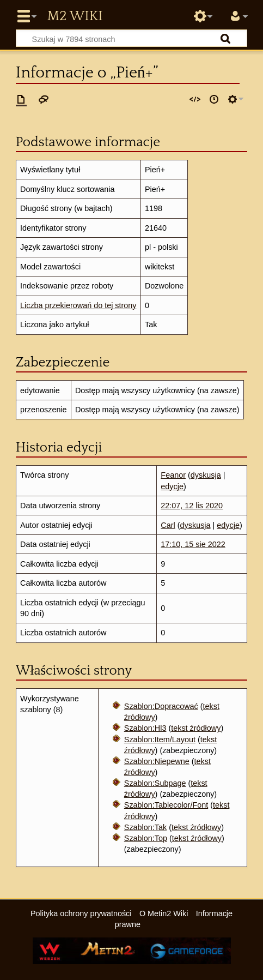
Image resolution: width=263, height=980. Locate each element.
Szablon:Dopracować (161, 706)
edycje (172, 486)
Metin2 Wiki (75, 16)
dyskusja (206, 475)
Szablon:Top (146, 838)
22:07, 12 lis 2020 (192, 506)
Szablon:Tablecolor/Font (166, 805)
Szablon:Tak (145, 827)
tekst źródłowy (196, 728)
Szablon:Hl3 (145, 728)
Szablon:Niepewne (157, 761)
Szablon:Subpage (155, 783)
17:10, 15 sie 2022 (193, 544)
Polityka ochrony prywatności (81, 913)
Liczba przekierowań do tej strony (78, 305)
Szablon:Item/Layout (160, 739)
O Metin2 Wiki (164, 913)
